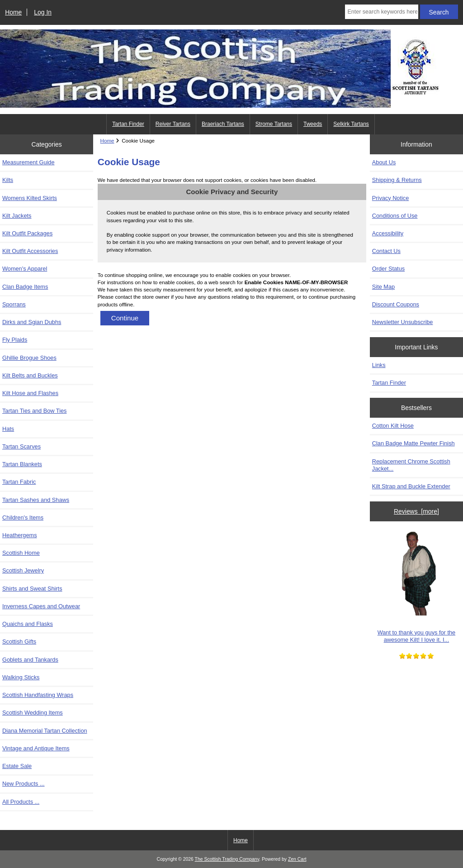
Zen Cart (297, 859)
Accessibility (388, 233)
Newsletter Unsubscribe (403, 322)
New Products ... (24, 784)
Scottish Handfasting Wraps (38, 695)
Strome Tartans (274, 124)
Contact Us (386, 251)
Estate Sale (17, 766)
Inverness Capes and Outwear (41, 606)
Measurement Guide (28, 162)
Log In (43, 12)
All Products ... (21, 802)
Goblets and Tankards (30, 660)
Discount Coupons (396, 304)
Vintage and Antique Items (36, 748)
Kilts (8, 180)
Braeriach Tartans (223, 124)
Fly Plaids (15, 340)
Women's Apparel (25, 269)
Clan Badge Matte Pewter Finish (413, 443)
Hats (8, 429)
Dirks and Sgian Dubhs (32, 322)
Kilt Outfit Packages (27, 233)
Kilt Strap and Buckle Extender (411, 486)
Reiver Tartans (173, 124)
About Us (384, 162)
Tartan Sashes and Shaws (36, 500)
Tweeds (313, 124)
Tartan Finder (128, 124)
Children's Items (23, 517)
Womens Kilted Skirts (30, 198)
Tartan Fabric (19, 482)
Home (13, 12)
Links (379, 365)
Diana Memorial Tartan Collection (45, 731)
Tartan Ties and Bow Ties (34, 411)
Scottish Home (21, 553)
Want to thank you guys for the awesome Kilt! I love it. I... (416, 586)
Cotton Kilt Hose (393, 426)
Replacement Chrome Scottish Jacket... (411, 465)
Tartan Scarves (21, 446)
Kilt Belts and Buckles (30, 375)
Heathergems (20, 535)
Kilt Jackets (17, 216)
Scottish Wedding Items (33, 713)
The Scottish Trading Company (227, 859)
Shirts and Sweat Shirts (32, 589)
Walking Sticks (21, 677)
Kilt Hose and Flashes (30, 393)
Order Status (388, 269)
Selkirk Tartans (351, 124)
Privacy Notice (390, 198)
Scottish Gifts (19, 641)
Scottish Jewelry (23, 570)
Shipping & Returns (397, 180)
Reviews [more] (416, 511)
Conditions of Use (395, 216)
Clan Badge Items (25, 287)
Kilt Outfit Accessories (30, 251)
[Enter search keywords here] (381, 12)
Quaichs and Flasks (28, 624)
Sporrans (14, 304)
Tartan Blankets (22, 464)
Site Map (383, 287)
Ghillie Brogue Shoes (29, 358)
